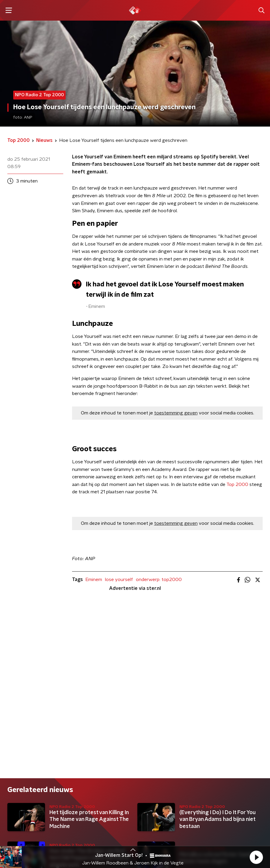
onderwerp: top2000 (159, 580)
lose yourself (119, 580)
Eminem (94, 580)
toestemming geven (176, 413)
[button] (256, 857)
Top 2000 (237, 484)
